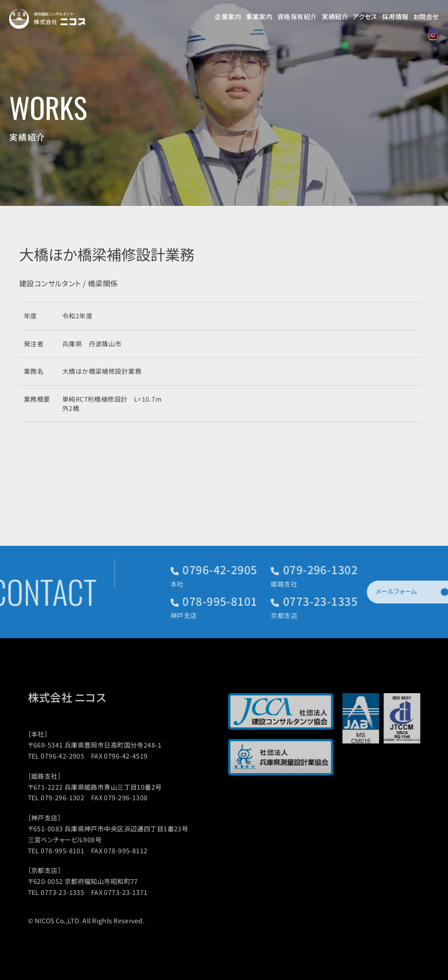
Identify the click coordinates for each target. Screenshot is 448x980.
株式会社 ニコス (77, 697)
